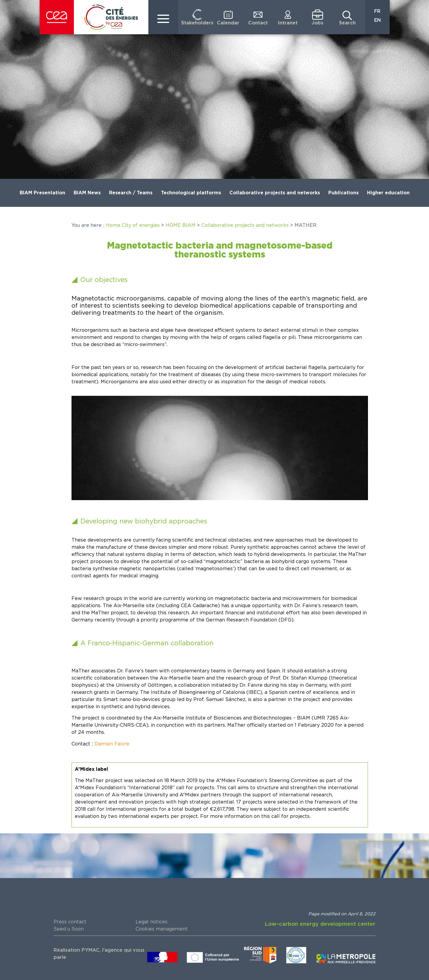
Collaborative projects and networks (275, 193)
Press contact (70, 922)
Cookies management (162, 929)
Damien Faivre (112, 744)
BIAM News (87, 193)
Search (347, 23)
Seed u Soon (69, 929)
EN (377, 20)
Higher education (388, 193)
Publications (343, 193)
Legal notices (151, 922)
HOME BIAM (181, 225)
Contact (258, 23)
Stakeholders (197, 23)
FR (377, 11)
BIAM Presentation (42, 193)
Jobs (317, 23)
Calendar (228, 23)
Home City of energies (133, 225)
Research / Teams (131, 193)
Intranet (288, 23)
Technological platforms (191, 193)
